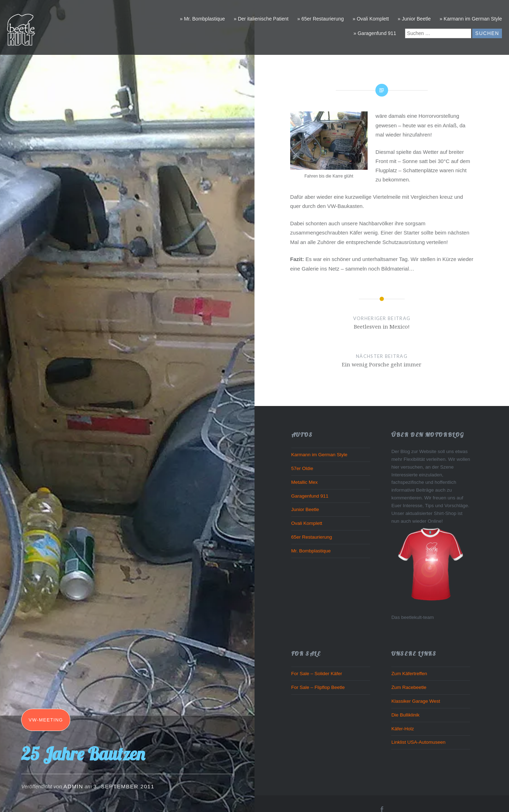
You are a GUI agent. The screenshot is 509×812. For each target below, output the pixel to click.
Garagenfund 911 (310, 496)
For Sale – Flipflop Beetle (318, 687)
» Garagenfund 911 (375, 33)
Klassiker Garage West (416, 701)
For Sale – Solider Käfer (317, 674)
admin (74, 786)
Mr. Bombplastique (311, 551)
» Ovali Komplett (371, 19)
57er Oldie (302, 468)
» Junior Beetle (414, 19)
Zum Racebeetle (409, 687)
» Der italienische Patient (261, 19)
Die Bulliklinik (405, 715)
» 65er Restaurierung (321, 19)
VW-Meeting (46, 720)
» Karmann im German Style (471, 19)
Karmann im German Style (319, 455)
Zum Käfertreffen (409, 674)
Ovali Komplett (307, 523)
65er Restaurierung (312, 537)
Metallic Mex (305, 482)
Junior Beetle (305, 509)
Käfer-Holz (403, 729)
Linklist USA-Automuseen (418, 742)
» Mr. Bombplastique (203, 19)
